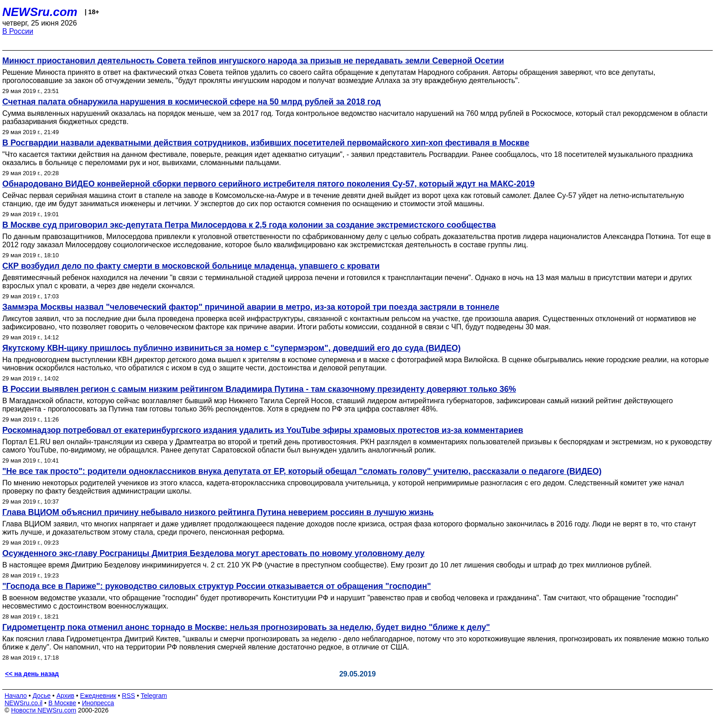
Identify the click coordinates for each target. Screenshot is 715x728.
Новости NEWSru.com (44, 710)
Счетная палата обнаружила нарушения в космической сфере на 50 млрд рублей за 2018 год (192, 102)
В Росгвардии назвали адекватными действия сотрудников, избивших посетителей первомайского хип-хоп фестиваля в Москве (266, 143)
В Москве (62, 703)
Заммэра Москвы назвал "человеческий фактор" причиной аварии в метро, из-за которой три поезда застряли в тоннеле (251, 307)
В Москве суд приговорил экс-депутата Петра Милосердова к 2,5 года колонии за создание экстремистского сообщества (249, 225)
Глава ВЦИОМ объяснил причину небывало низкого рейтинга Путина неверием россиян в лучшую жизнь (218, 512)
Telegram (154, 696)
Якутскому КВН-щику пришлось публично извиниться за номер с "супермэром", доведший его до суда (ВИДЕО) (231, 348)
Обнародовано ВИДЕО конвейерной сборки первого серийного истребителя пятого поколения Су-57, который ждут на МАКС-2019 (268, 184)
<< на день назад (32, 674)
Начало (16, 696)
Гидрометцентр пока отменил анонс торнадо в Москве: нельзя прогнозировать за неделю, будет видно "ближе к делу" (246, 627)
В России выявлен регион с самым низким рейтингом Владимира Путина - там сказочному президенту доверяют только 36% (259, 389)
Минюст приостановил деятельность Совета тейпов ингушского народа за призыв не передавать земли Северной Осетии (253, 61)
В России (18, 31)
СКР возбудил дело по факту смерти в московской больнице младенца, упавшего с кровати (191, 266)
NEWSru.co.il (23, 703)
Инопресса (98, 703)
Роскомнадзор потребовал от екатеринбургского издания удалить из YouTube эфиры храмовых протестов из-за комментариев (263, 430)
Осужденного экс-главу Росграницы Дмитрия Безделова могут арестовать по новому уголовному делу (213, 553)
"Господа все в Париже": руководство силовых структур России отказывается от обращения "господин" (217, 586)
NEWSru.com (40, 12)
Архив (65, 696)
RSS (128, 696)
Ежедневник (98, 696)
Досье (41, 696)
